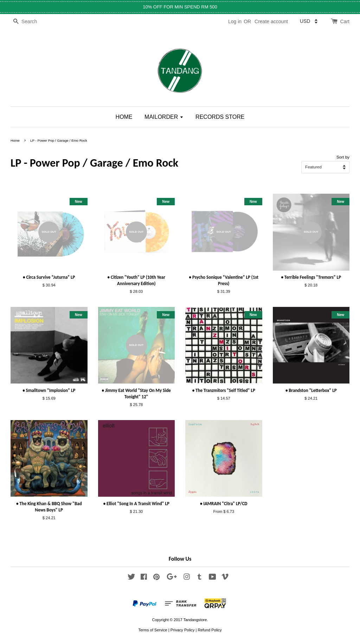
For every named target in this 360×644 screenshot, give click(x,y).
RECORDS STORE (220, 117)
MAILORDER (164, 117)
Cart (345, 21)
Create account (271, 21)
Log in (235, 21)
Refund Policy (210, 630)
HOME (124, 117)
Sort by (343, 157)
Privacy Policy (183, 630)
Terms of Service (153, 630)
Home (15, 140)
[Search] (32, 22)
